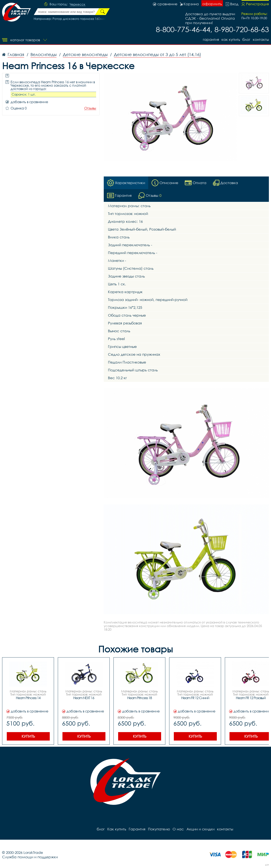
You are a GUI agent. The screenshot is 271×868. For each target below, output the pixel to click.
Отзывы (90, 108)
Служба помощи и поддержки (30, 857)
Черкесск (77, 4)
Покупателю (159, 829)
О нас (178, 829)
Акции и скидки (200, 829)
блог (246, 39)
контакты (261, 39)
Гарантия (211, 39)
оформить (212, 4)
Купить (28, 736)
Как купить (231, 39)
